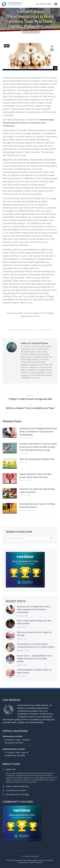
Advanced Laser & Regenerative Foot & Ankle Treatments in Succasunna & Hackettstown (38, 432)
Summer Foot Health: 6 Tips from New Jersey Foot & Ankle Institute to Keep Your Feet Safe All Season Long (38, 447)
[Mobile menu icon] (56, 4)
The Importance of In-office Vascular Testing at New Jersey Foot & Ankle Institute (36, 645)
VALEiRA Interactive (35, 862)
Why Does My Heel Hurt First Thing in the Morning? (34, 634)
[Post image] (10, 433)
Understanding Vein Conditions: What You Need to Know (34, 671)
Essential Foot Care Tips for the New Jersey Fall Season (37, 505)
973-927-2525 (44, 4)
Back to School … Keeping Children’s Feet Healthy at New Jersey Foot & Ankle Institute (34, 659)
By (29, 330)
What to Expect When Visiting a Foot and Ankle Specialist (34, 622)
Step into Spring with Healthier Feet (37, 459)
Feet (7, 46)
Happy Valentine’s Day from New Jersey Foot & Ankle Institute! (35, 476)
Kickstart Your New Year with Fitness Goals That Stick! (37, 491)
